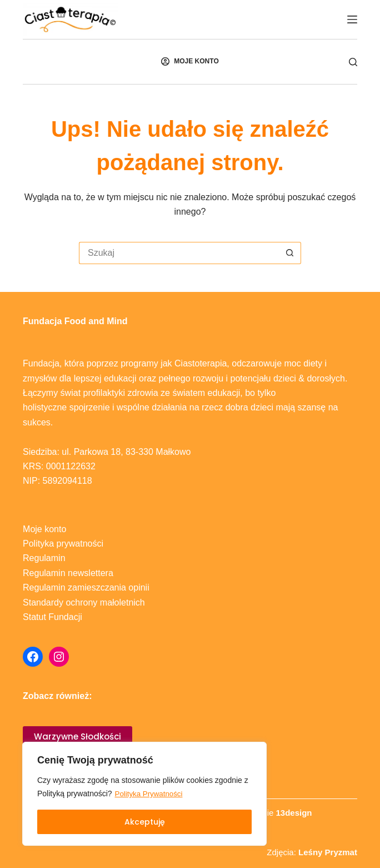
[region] (144, 794)
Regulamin (44, 558)
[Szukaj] (353, 62)
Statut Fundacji (52, 617)
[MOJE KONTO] (190, 62)
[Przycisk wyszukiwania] (290, 253)
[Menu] (352, 19)
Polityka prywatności (63, 544)
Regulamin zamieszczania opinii (86, 587)
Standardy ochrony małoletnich (84, 602)
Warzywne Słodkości (77, 736)
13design (294, 813)
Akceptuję (145, 822)
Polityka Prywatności (151, 794)
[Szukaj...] (179, 253)
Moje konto (44, 529)
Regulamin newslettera (68, 573)
